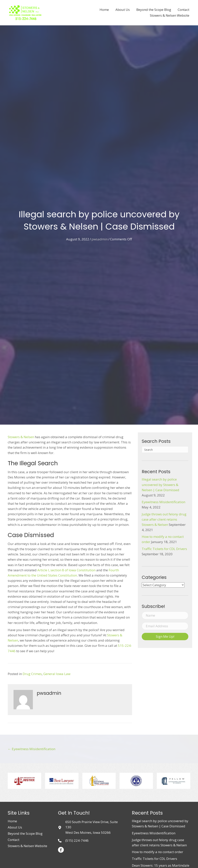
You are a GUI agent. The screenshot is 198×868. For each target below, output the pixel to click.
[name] (165, 615)
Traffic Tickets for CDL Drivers (164, 549)
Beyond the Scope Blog (25, 833)
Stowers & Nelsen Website (27, 846)
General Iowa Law (57, 674)
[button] (165, 637)
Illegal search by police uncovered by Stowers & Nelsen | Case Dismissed (160, 485)
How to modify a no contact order (157, 852)
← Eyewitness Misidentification (32, 749)
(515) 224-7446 (77, 840)
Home (12, 821)
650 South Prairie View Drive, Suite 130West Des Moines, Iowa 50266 (92, 827)
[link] (104, 10)
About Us (15, 827)
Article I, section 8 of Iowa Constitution (66, 570)
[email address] (165, 626)
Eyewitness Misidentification (163, 502)
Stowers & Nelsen (21, 437)
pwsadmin (100, 239)
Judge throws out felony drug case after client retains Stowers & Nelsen (164, 519)
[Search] (165, 450)
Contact (14, 840)
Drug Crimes (32, 674)
